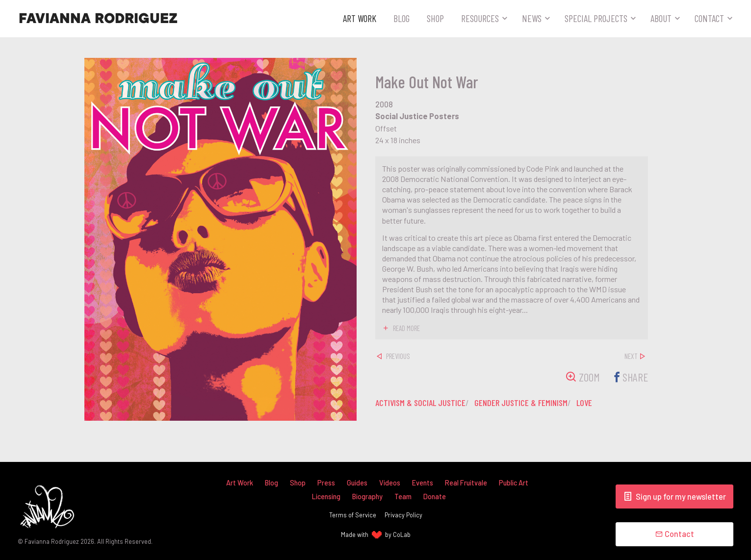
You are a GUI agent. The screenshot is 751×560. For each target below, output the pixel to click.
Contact (709, 18)
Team (403, 496)
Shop (435, 18)
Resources (480, 18)
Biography (367, 496)
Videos (390, 483)
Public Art (514, 483)
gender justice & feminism (521, 403)
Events (423, 483)
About (661, 18)
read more (406, 328)
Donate (435, 496)
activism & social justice (420, 403)
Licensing (326, 496)
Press (326, 483)
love (584, 403)
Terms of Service (353, 515)
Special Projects (596, 18)
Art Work (360, 18)
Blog (401, 18)
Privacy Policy (403, 515)
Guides (357, 483)
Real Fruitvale (466, 483)
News (532, 18)
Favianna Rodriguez (98, 19)
